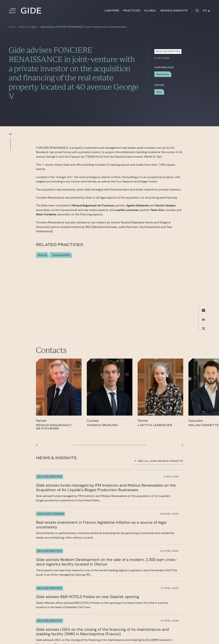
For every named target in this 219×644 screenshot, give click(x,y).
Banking (42, 255)
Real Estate (163, 74)
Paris (159, 92)
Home (12, 27)
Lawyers (112, 11)
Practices (132, 11)
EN (206, 10)
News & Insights (174, 11)
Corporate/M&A (61, 255)
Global (150, 11)
